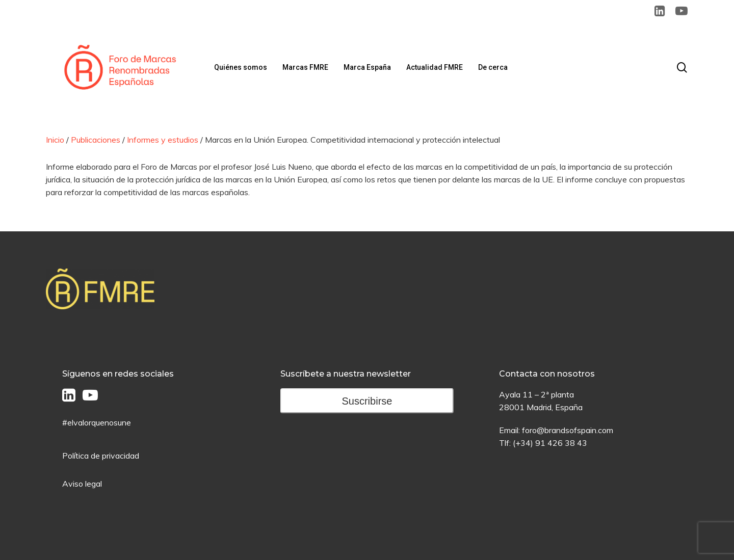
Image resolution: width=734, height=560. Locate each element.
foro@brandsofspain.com (568, 430)
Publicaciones (96, 140)
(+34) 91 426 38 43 (550, 443)
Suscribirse (367, 401)
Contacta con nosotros (547, 374)
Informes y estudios (163, 140)
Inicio (55, 140)
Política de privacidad (101, 456)
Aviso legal (82, 484)
